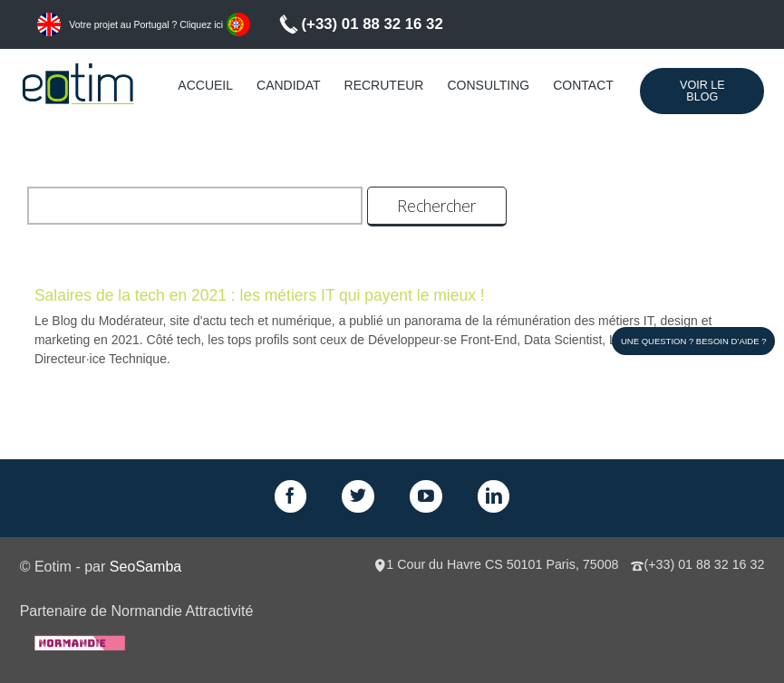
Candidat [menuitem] (289, 85)
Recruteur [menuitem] (384, 85)
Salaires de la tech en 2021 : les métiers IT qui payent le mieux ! (260, 295)
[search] (195, 206)
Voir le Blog (702, 91)
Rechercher (436, 206)
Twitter (358, 496)
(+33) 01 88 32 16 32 (373, 24)
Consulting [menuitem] (488, 85)
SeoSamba (145, 566)
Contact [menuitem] (583, 85)
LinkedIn (494, 496)
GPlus (426, 496)
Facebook (291, 496)
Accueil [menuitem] (205, 85)
